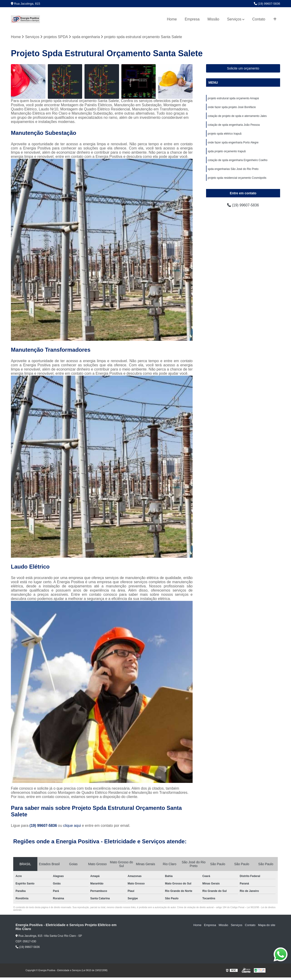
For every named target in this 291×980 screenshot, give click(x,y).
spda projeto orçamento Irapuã (227, 151)
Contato (259, 19)
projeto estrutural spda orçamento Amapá (233, 98)
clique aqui (72, 826)
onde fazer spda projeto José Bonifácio (232, 107)
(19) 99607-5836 (267, 4)
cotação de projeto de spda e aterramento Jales (237, 116)
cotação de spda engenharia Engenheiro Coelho (238, 160)
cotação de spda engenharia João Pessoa (234, 125)
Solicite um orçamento (243, 68)
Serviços (234, 19)
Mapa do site (267, 925)
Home (172, 19)
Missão (213, 19)
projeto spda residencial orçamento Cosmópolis (237, 178)
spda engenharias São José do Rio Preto (233, 169)
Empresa (192, 19)
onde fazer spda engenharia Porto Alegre (233, 142)
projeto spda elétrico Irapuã (225, 134)
